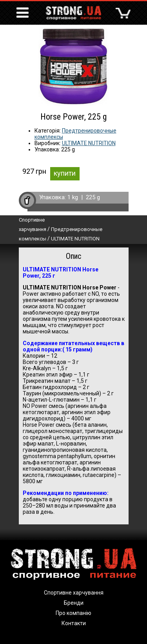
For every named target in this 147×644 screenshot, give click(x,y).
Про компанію (73, 613)
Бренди (74, 603)
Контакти (74, 623)
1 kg (73, 197)
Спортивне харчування (74, 593)
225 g (93, 197)
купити (65, 173)
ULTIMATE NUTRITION (89, 143)
